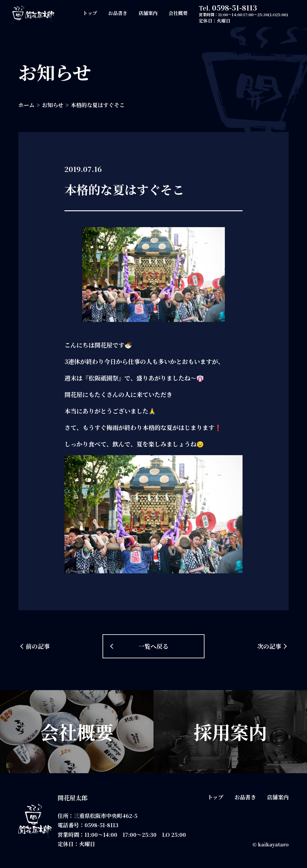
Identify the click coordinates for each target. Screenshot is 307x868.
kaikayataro (273, 844)
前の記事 (38, 646)
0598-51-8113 (234, 7)
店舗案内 (148, 13)
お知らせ (53, 105)
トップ (90, 13)
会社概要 (178, 13)
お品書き (118, 13)
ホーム (26, 105)
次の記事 (269, 646)
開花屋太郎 (73, 798)
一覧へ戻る (153, 646)
